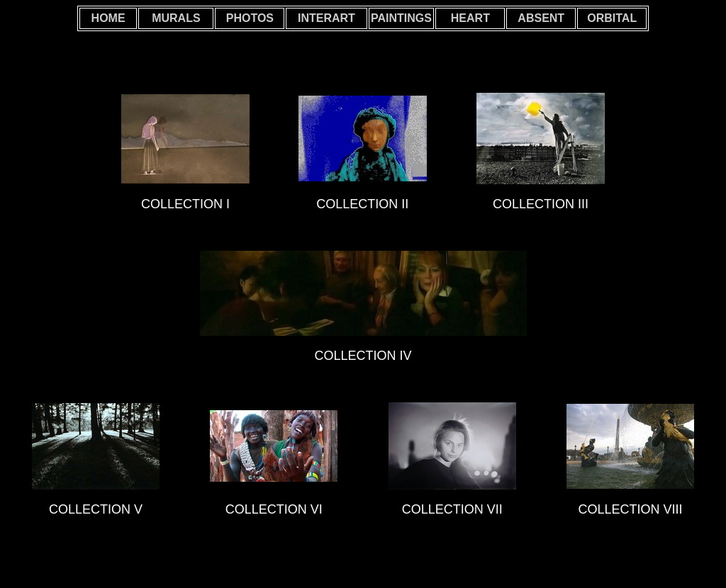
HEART (470, 18)
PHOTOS (250, 18)
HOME (108, 18)
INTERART (326, 18)
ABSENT (541, 18)
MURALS (176, 18)
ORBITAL (612, 18)
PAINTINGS (401, 18)
